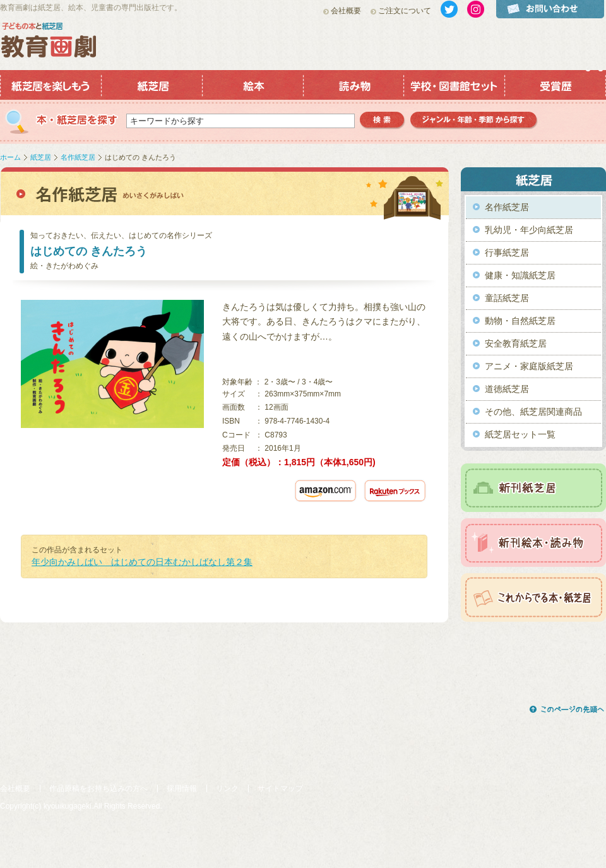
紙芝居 (41, 157)
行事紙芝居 (507, 253)
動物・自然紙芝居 (520, 321)
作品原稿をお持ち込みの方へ (98, 788)
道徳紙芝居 (507, 389)
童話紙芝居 (507, 298)
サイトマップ (280, 788)
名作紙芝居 (78, 157)
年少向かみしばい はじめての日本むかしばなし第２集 (142, 562)
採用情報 (182, 788)
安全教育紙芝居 (516, 343)
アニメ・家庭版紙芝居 (529, 366)
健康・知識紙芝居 (520, 275)
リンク (227, 788)
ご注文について (405, 11)
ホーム (10, 157)
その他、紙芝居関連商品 (533, 412)
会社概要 (346, 11)
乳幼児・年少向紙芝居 (529, 230)
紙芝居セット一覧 (520, 434)
